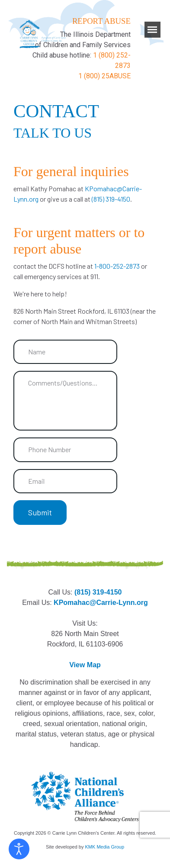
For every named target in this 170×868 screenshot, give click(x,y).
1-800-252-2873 (118, 266)
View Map (85, 665)
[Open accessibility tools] (19, 849)
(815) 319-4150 (111, 199)
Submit (40, 512)
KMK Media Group (105, 847)
